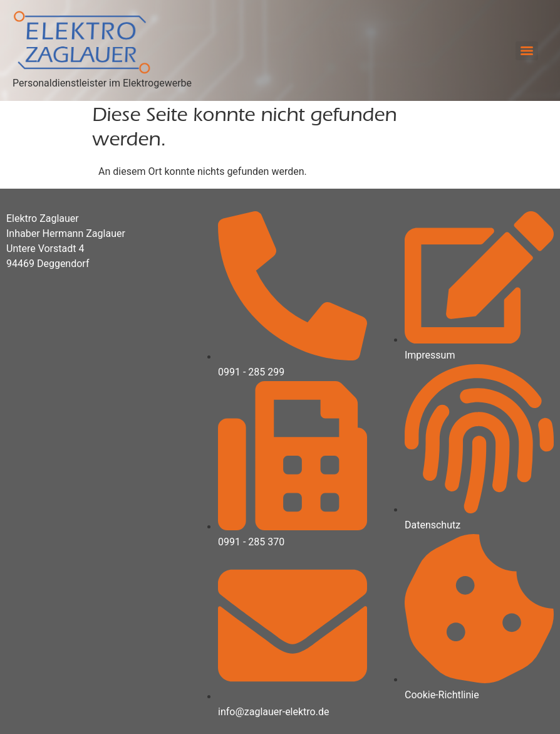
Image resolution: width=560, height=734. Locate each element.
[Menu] (527, 51)
